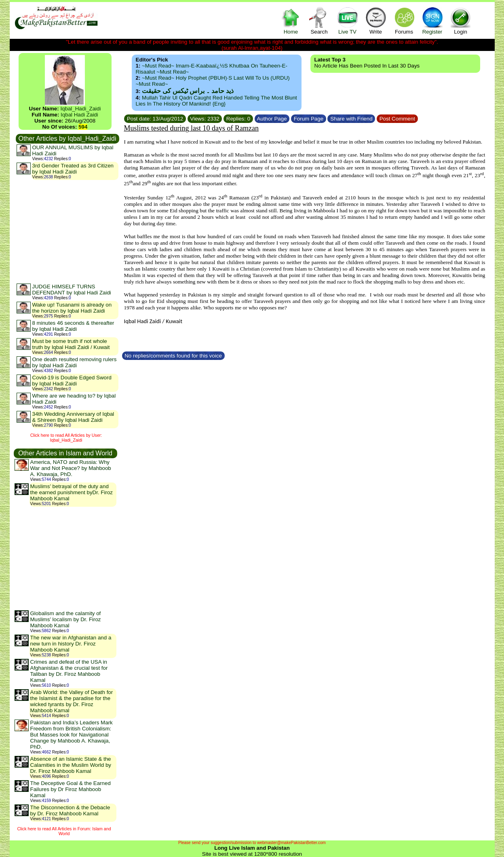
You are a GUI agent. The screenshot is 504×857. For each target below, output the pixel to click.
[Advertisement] (67, 231)
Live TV (348, 20)
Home (291, 20)
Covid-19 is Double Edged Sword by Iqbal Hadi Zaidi (72, 381)
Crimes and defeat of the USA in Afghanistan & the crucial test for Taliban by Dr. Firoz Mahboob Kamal (69, 671)
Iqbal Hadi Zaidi (79, 115)
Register (432, 20)
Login (461, 20)
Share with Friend (351, 119)
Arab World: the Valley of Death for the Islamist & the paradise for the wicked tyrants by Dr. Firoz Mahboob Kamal (72, 701)
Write (376, 20)
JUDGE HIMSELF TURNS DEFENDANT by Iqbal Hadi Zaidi (72, 290)
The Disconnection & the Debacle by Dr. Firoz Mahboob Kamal (70, 810)
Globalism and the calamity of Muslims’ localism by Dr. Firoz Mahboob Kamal (66, 619)
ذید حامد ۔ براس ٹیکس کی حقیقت (188, 91)
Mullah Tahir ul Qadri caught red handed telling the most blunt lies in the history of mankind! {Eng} (216, 101)
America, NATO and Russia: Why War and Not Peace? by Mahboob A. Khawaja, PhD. (71, 468)
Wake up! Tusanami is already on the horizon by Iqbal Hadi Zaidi (72, 308)
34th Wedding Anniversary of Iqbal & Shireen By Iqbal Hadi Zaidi (73, 417)
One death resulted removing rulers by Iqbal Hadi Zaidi (75, 362)
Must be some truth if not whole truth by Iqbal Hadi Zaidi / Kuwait (71, 344)
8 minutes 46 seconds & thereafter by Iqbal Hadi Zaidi (73, 326)
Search (319, 20)
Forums (404, 20)
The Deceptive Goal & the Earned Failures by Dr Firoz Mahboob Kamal (71, 789)
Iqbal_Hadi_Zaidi (80, 109)
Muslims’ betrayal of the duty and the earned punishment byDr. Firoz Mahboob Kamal (72, 492)
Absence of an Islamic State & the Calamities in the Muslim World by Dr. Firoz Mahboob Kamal (71, 765)
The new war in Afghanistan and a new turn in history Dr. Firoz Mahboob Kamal (71, 644)
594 (83, 127)
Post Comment (397, 119)
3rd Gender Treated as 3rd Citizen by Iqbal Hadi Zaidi (73, 169)
